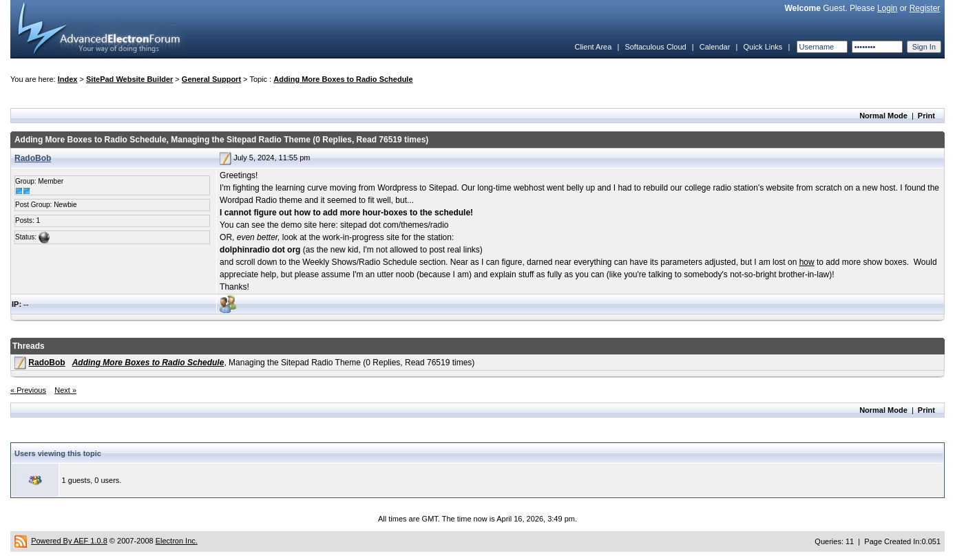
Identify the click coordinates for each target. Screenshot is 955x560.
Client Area (593, 47)
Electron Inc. (177, 541)
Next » (65, 390)
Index (68, 79)
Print (926, 116)
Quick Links (763, 47)
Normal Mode (883, 116)
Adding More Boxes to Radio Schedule (343, 79)
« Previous (28, 390)
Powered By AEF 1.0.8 (69, 541)
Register (925, 8)
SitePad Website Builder (129, 79)
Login (887, 8)
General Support (211, 79)
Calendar (715, 47)
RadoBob (33, 158)
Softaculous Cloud (655, 47)
